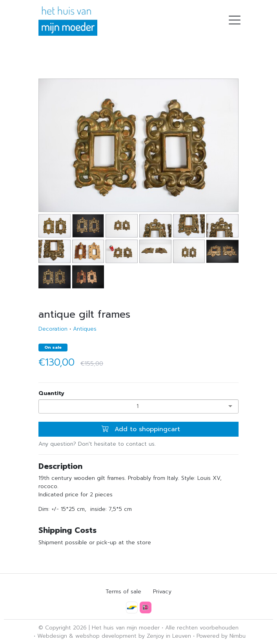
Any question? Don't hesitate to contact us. (97, 444)
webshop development (106, 636)
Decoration (53, 329)
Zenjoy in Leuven (169, 636)
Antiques (85, 329)
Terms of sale (123, 592)
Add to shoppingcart (141, 429)
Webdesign (52, 636)
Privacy (162, 592)
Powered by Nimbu (221, 636)
